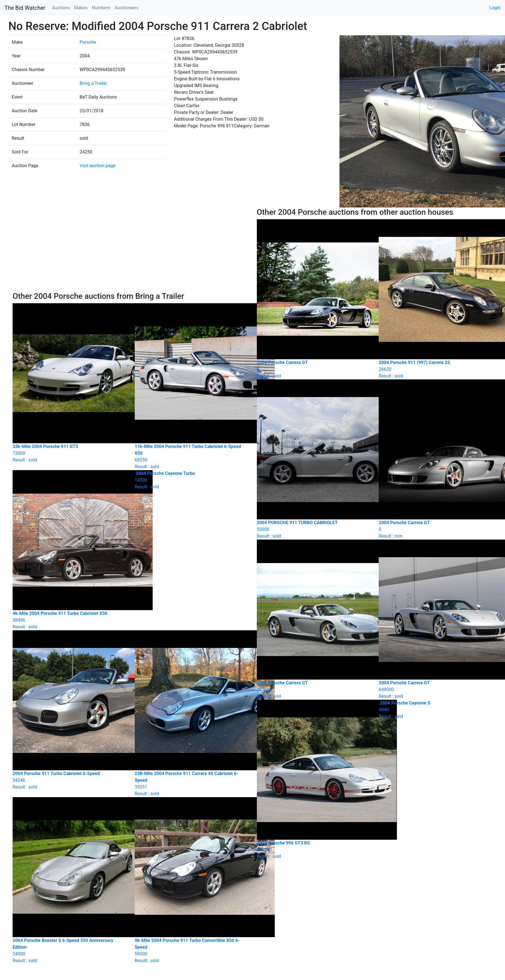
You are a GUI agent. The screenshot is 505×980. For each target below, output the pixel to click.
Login (495, 8)
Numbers (101, 8)
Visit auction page (97, 166)
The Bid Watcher (25, 8)
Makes (81, 8)
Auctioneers (126, 8)
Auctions (61, 8)
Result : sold (192, 480)
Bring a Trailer (93, 83)
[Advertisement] (131, 249)
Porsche (88, 42)
